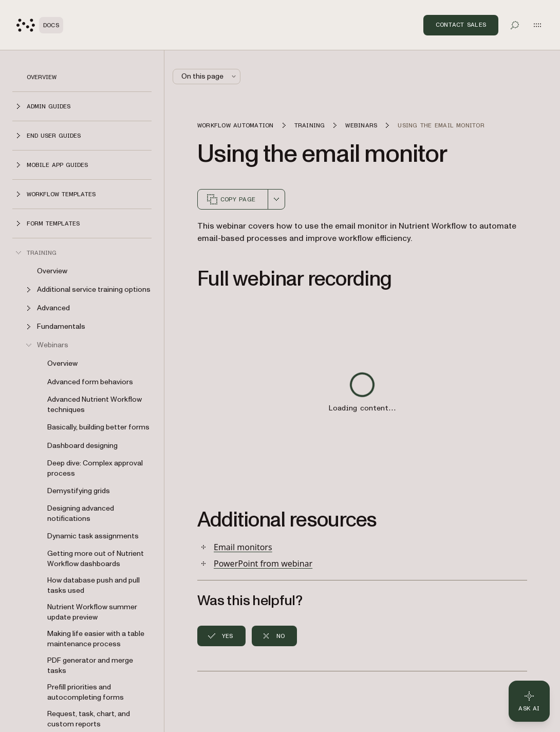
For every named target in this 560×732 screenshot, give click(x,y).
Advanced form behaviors (90, 382)
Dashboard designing (82, 446)
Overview (42, 77)
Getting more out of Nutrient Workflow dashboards (96, 559)
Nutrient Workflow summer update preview (92, 612)
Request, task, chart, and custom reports (89, 719)
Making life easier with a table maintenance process (96, 639)
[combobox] (276, 199)
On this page (210, 76)
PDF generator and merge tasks (90, 665)
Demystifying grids (79, 491)
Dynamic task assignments (93, 536)
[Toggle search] (515, 25)
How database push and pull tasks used (94, 585)
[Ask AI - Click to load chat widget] (529, 701)
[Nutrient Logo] (40, 25)
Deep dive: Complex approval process (95, 468)
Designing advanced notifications (81, 513)
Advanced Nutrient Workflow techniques (95, 405)
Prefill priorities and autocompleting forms (86, 692)
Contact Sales (461, 25)
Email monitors (243, 547)
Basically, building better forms (98, 427)
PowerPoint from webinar (263, 564)
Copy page (231, 199)
